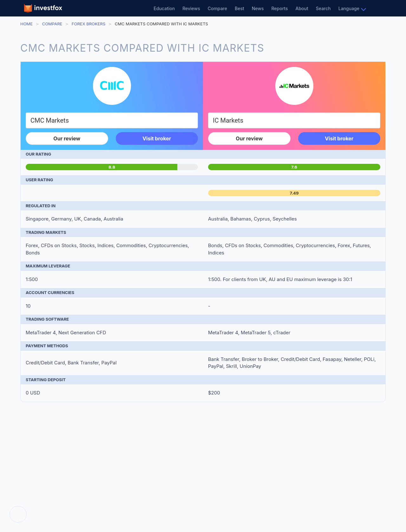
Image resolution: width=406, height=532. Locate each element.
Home (26, 24)
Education (164, 8)
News (258, 8)
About (302, 8)
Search (323, 8)
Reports (279, 8)
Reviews (191, 8)
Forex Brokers (88, 24)
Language (349, 8)
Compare (217, 8)
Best (239, 8)
